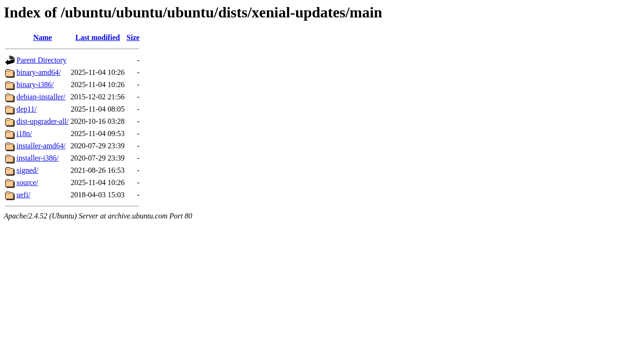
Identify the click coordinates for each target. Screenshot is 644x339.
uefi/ (23, 195)
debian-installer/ (41, 97)
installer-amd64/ (41, 146)
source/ (27, 182)
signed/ (27, 170)
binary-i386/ (35, 85)
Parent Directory (41, 60)
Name (42, 37)
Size (133, 37)
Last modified (98, 37)
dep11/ (27, 109)
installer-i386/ (37, 158)
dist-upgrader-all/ (43, 121)
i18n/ (24, 133)
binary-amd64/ (39, 72)
